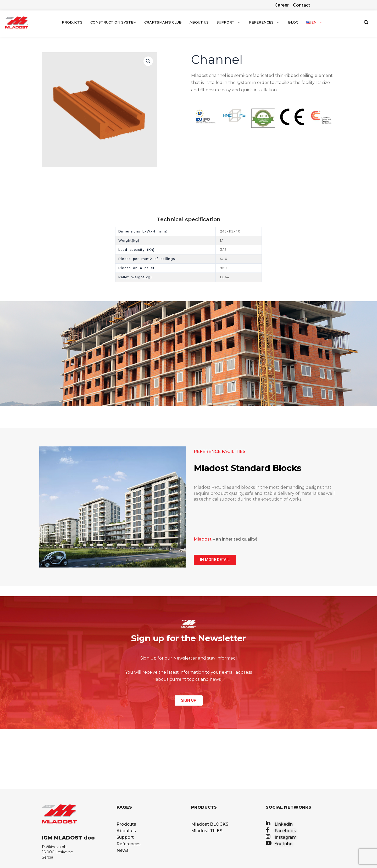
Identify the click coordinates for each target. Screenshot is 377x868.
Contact (302, 5)
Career (282, 5)
